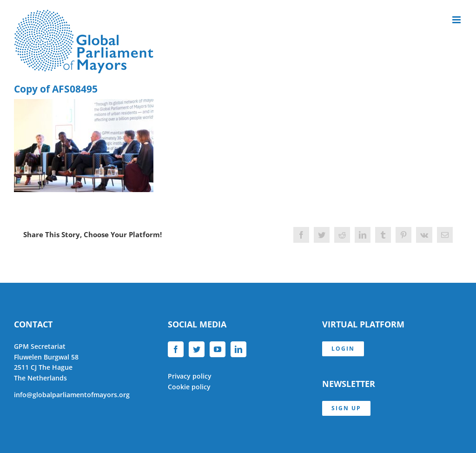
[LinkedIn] (238, 349)
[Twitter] (197, 349)
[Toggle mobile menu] (457, 20)
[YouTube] (218, 349)
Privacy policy (190, 376)
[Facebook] (176, 349)
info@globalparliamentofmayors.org (72, 395)
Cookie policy (189, 387)
